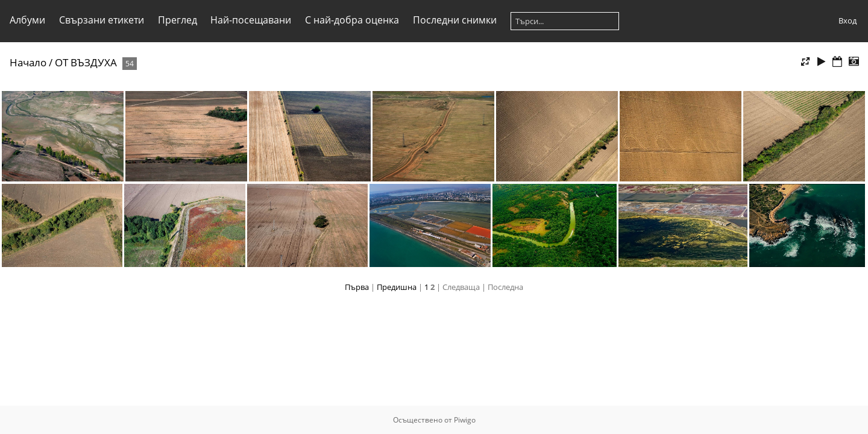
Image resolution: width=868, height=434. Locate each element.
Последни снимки (455, 20)
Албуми (27, 20)
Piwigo (465, 420)
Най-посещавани (251, 20)
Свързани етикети (102, 20)
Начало (28, 62)
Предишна (397, 287)
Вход (848, 20)
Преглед (178, 20)
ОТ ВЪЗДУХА (86, 62)
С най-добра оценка (352, 20)
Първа (357, 287)
